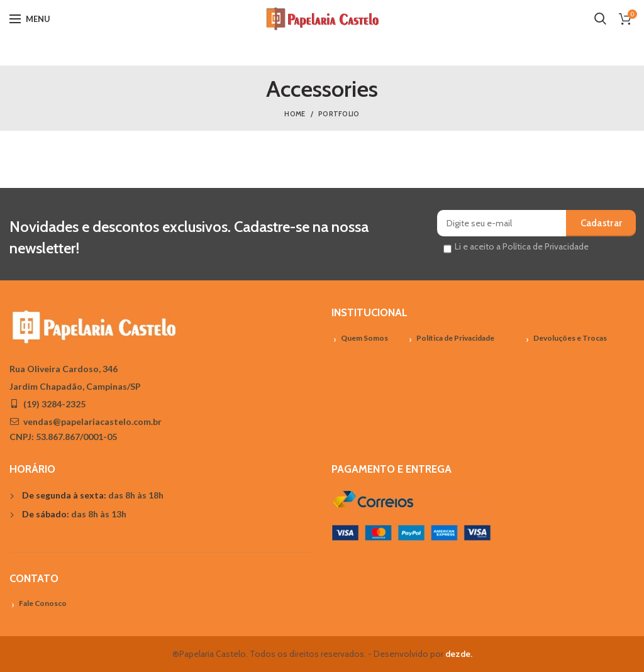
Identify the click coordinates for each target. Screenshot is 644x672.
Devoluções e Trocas (570, 338)
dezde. (459, 654)
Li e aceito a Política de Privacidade (522, 246)
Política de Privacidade (455, 338)
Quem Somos (364, 338)
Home (295, 114)
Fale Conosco (43, 603)
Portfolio (339, 114)
